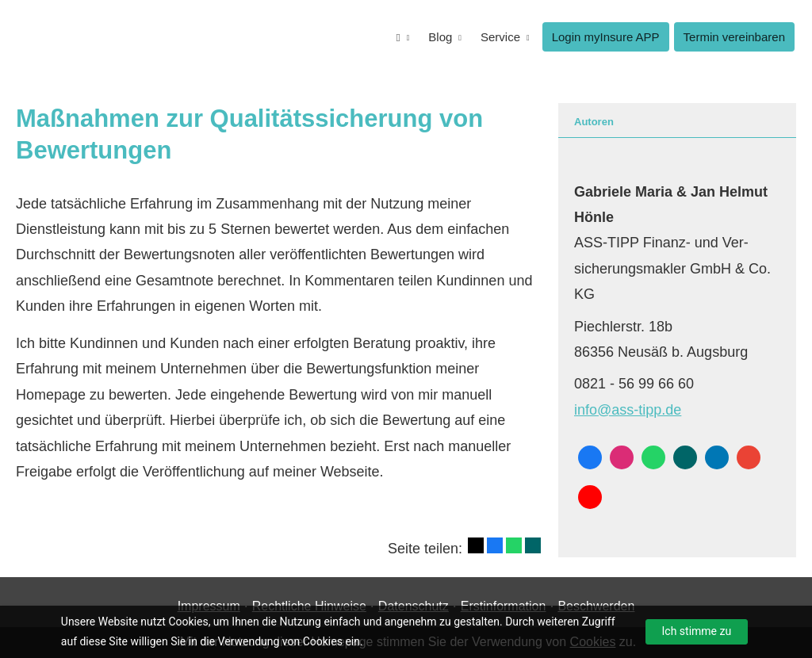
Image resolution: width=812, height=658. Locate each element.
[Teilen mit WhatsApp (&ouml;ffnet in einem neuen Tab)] (514, 545)
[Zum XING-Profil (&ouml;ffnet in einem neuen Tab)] (685, 457)
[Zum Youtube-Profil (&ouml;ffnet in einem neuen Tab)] (590, 497)
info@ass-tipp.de (628, 410)
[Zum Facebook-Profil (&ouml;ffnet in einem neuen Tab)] (590, 457)
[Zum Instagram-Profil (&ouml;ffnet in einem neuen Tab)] (622, 457)
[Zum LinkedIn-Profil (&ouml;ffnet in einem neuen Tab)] (717, 457)
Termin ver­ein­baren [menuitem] (734, 37)
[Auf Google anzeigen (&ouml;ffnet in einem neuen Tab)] (749, 457)
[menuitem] (403, 37)
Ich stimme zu (697, 631)
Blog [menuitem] (440, 37)
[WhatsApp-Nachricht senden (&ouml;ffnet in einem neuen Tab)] (653, 457)
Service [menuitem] (500, 37)
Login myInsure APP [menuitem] (606, 37)
